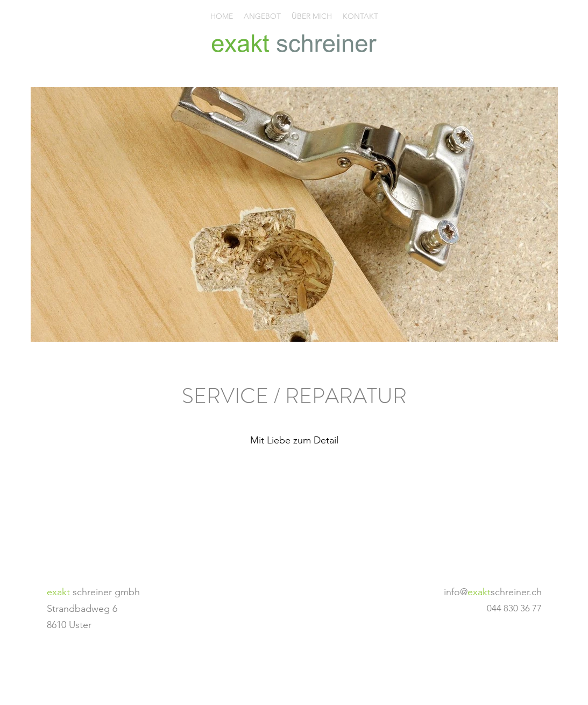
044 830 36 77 (514, 608)
